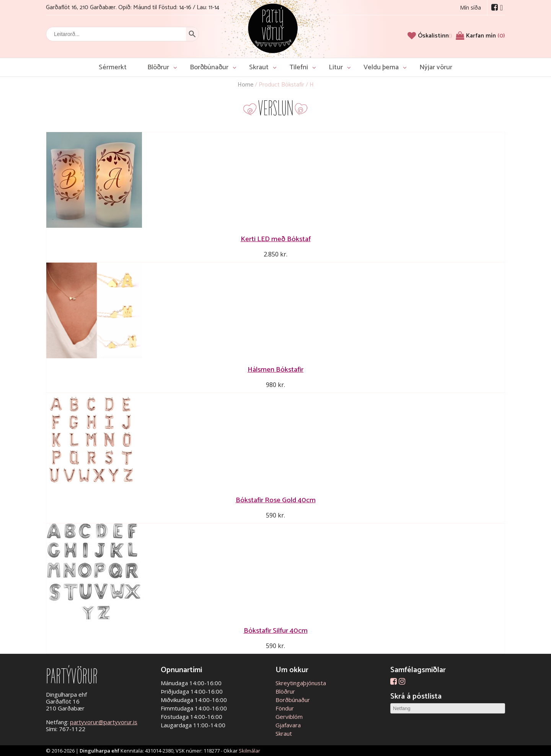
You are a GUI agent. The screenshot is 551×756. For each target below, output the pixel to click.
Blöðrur (158, 67)
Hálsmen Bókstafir (275, 370)
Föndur (285, 708)
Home (245, 85)
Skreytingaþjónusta (301, 683)
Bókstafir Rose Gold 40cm (276, 500)
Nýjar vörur (436, 67)
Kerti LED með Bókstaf (276, 239)
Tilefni (299, 67)
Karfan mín (486, 36)
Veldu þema (381, 67)
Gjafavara (288, 725)
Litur (336, 67)
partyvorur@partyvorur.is (104, 722)
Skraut (259, 67)
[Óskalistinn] (435, 36)
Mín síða (470, 7)
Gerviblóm (289, 717)
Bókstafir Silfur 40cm (276, 631)
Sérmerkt (113, 67)
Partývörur (273, 28)
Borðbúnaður (209, 67)
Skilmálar (249, 751)
